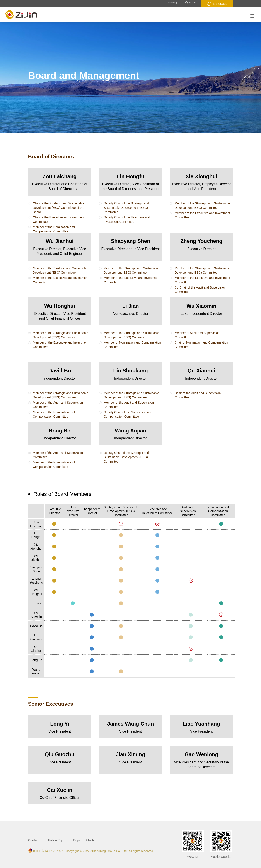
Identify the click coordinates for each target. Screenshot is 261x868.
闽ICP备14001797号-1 (48, 851)
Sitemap (173, 3)
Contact (34, 840)
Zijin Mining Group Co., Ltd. (109, 851)
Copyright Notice (85, 840)
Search (191, 3)
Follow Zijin (56, 840)
